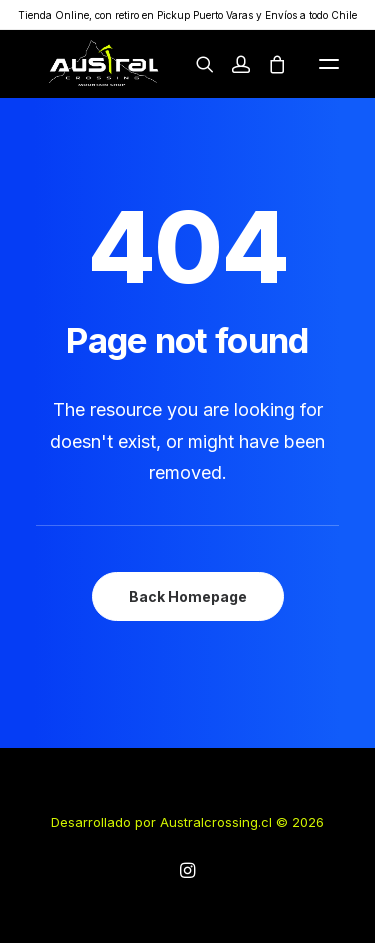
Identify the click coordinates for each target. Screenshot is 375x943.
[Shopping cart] (268, 64)
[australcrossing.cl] (102, 64)
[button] (329, 64)
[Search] (196, 64)
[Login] (232, 64)
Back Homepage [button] (188, 596)
